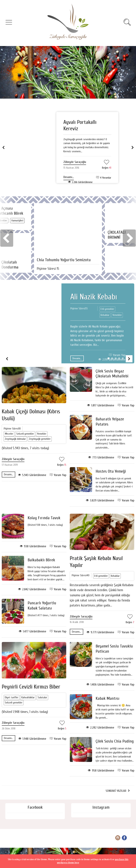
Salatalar (42, 697)
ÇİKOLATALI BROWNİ (117, 235)
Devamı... (69, 177)
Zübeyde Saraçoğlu (75, 162)
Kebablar (105, 315)
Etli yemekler (107, 309)
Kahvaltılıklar (28, 697)
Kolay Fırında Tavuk (44, 518)
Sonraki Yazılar (116, 791)
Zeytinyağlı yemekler (40, 439)
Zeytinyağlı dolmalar (15, 439)
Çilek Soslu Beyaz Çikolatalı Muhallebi (112, 374)
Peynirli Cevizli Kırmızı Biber (31, 687)
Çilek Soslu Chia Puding (115, 741)
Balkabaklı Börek (41, 560)
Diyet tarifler (12, 697)
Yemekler (117, 315)
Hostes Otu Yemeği (111, 471)
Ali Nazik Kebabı (94, 297)
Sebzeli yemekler (25, 434)
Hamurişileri (17, 221)
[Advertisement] (68, 72)
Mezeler (9, 434)
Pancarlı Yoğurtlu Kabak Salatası (42, 606)
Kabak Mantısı (107, 698)
